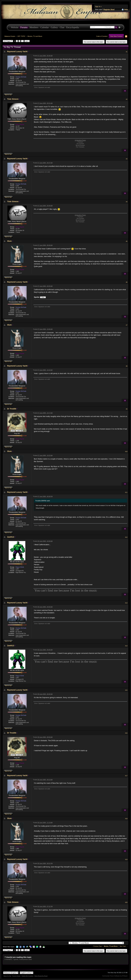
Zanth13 (11, 537)
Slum (9, 241)
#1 (127, 52)
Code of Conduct (102, 36)
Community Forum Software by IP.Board (115, 976)
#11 (126, 492)
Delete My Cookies (27, 976)
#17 (126, 776)
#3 (127, 159)
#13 (126, 603)
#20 (126, 902)
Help (125, 10)
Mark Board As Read (41, 976)
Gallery (54, 27)
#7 (127, 325)
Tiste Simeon (13, 99)
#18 (126, 819)
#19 (126, 859)
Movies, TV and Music (35, 36)
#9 (127, 409)
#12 (126, 537)
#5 (127, 241)
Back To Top (7, 976)
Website (15, 27)
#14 (126, 646)
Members (34, 27)
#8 (127, 366)
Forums (24, 27)
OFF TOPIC (21, 36)
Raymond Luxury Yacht (17, 51)
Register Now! (109, 9)
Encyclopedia (73, 27)
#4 (127, 202)
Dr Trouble (12, 409)
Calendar (45, 27)
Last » (27, 41)
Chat (62, 27)
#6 (127, 282)
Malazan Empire (10, 36)
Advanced (119, 27)
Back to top (8, 95)
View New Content (116, 36)
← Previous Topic (97, 946)
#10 (126, 452)
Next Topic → (124, 946)
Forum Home (16, 976)
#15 (126, 690)
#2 (127, 99)
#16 (126, 733)
